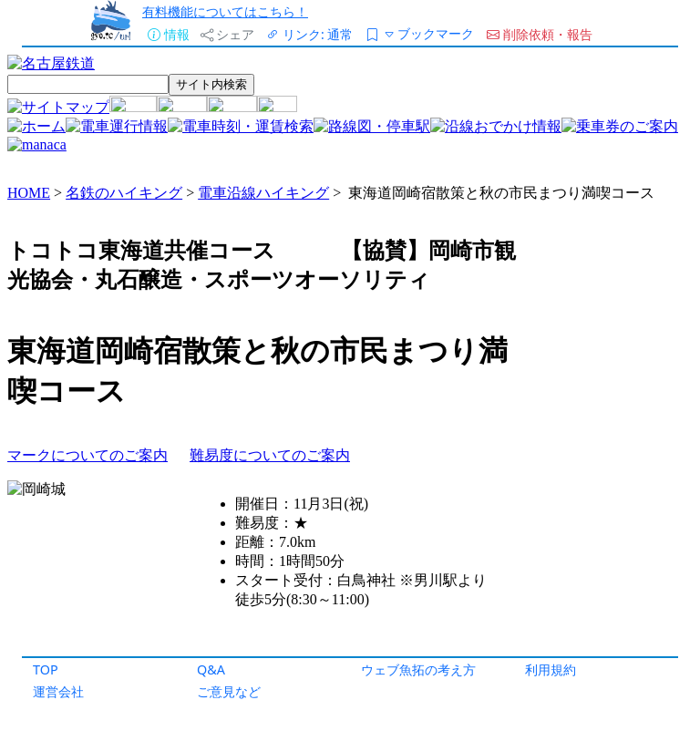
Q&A (211, 669)
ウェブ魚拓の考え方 (418, 669)
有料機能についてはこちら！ (225, 11)
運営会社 (58, 691)
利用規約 (551, 669)
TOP (46, 669)
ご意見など (229, 691)
